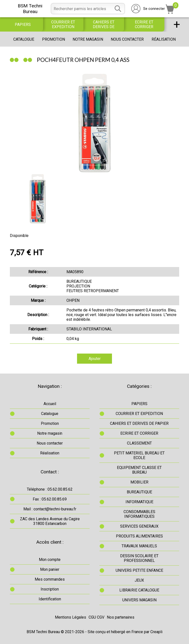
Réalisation (164, 39)
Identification (50, 599)
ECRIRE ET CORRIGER (144, 24)
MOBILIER (139, 482)
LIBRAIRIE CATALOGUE (139, 590)
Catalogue (24, 39)
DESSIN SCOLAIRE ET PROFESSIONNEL (139, 558)
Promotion (54, 39)
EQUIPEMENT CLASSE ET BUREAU (139, 470)
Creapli (156, 632)
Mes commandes (50, 579)
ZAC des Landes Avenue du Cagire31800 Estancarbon (50, 521)
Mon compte (50, 560)
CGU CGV (96, 617)
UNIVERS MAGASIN (139, 600)
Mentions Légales (71, 617)
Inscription (50, 589)
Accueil (50, 404)
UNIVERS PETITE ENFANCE (139, 570)
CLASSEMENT (139, 443)
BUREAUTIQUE (139, 492)
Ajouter (95, 359)
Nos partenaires (121, 617)
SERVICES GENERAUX (139, 526)
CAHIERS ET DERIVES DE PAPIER (104, 24)
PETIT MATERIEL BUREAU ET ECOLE (139, 455)
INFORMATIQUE (139, 502)
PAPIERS (23, 25)
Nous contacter (127, 39)
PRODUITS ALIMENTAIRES (139, 536)
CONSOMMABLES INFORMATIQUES (139, 514)
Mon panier (50, 569)
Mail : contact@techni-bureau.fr (50, 509)
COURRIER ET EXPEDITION (63, 24)
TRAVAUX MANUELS (139, 546)
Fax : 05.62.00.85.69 (50, 499)
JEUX (139, 580)
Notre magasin (88, 39)
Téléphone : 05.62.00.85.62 (50, 489)
